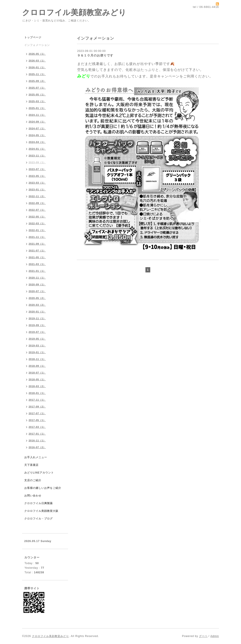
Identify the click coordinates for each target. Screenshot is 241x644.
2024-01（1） (37, 149)
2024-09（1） (37, 122)
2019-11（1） (37, 318)
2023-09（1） (37, 162)
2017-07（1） (37, 413)
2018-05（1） (37, 379)
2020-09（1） (37, 284)
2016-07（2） (37, 447)
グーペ (203, 636)
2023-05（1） (37, 176)
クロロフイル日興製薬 (38, 503)
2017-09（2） (37, 407)
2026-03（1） (37, 61)
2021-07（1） (37, 251)
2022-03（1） (37, 223)
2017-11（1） (37, 400)
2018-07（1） (37, 373)
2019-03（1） (37, 346)
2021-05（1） (37, 257)
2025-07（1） (37, 88)
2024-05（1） (37, 135)
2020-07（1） (37, 291)
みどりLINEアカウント (39, 473)
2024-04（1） (37, 142)
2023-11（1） (37, 156)
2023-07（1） (37, 169)
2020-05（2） (37, 298)
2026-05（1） (37, 54)
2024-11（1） (37, 115)
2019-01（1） (37, 352)
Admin (215, 636)
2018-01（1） (37, 393)
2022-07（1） (37, 210)
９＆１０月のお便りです (95, 55)
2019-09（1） (37, 325)
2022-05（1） (37, 217)
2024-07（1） (37, 128)
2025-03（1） (37, 101)
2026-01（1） (37, 67)
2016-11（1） (37, 440)
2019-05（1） (37, 339)
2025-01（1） (37, 108)
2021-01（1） (37, 271)
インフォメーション (37, 45)
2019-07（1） (37, 332)
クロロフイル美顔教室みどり (74, 12)
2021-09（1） (37, 244)
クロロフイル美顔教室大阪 (41, 511)
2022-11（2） (37, 196)
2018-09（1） (37, 366)
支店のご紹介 (33, 480)
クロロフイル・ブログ (38, 519)
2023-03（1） (37, 183)
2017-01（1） (37, 434)
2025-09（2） (37, 81)
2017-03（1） (37, 427)
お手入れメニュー (36, 457)
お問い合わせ (33, 496)
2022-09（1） (37, 203)
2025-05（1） (37, 95)
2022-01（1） (37, 230)
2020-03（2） (37, 305)
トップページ (33, 37)
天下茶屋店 (31, 465)
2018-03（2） (37, 386)
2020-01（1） (37, 312)
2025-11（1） (37, 74)
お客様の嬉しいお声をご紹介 (43, 488)
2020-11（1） (37, 278)
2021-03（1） (37, 264)
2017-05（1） (37, 420)
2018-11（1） (37, 359)
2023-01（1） (37, 190)
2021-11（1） (37, 237)
